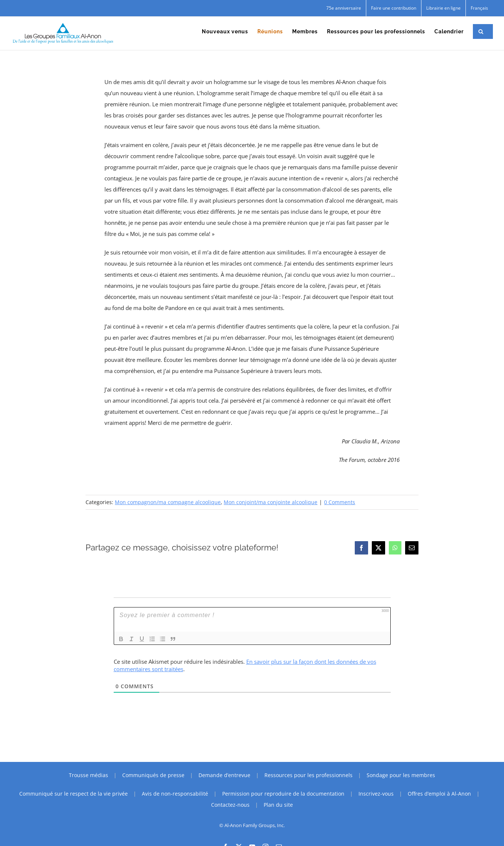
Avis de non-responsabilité (175, 794)
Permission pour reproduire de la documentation (283, 794)
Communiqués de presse (153, 775)
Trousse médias (89, 775)
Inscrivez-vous (376, 794)
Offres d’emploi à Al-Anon (439, 794)
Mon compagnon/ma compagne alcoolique (168, 502)
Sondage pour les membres (401, 775)
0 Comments (340, 502)
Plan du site (278, 805)
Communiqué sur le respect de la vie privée (74, 794)
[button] (481, 31)
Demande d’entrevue (224, 775)
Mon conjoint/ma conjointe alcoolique (271, 502)
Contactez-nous (230, 805)
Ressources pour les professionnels (308, 775)
